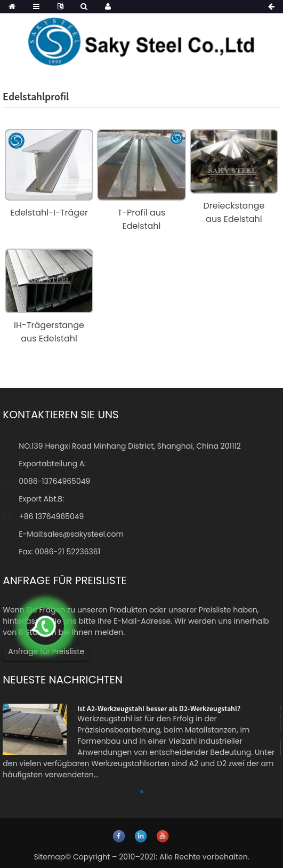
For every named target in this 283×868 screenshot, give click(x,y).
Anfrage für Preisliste (46, 651)
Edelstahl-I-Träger (49, 213)
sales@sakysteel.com (84, 534)
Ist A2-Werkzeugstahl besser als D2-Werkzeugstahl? (159, 708)
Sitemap (49, 857)
